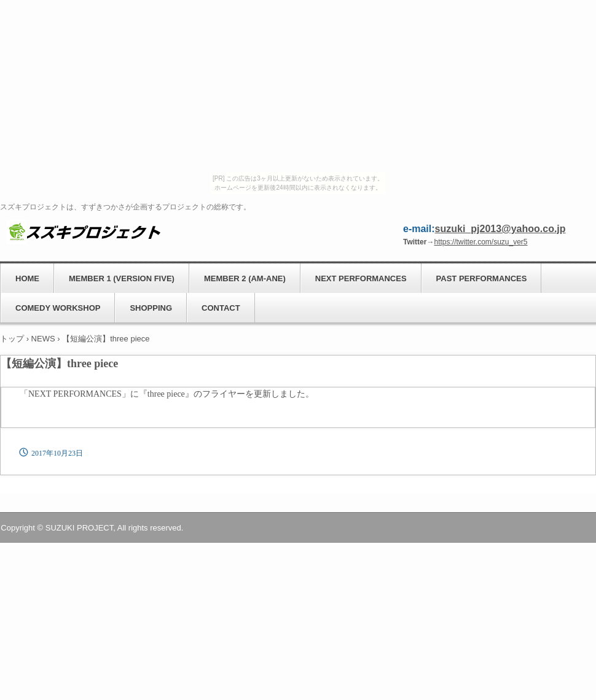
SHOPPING (151, 308)
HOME (27, 278)
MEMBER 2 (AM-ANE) (245, 278)
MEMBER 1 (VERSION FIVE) (122, 278)
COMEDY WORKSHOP (58, 308)
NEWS (43, 339)
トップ (12, 339)
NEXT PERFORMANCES (361, 278)
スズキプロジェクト (83, 231)
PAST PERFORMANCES (482, 278)
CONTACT (221, 308)
